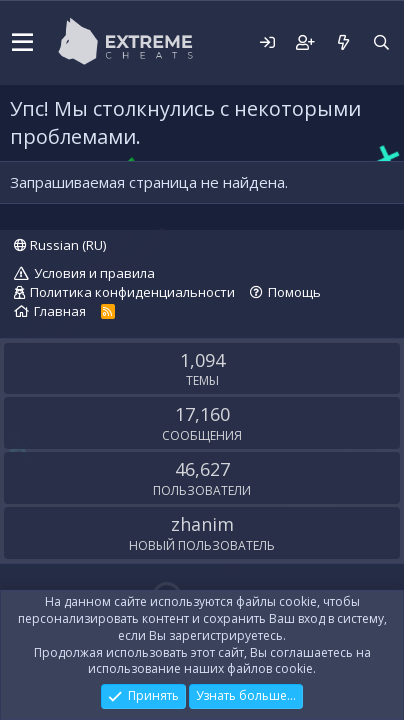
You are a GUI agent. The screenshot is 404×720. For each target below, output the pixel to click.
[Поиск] (381, 42)
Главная (60, 311)
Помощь (294, 292)
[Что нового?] (343, 42)
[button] (22, 43)
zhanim (202, 524)
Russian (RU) (60, 245)
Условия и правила (94, 273)
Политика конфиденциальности (132, 292)
